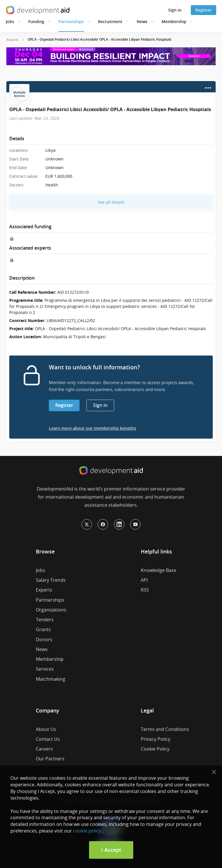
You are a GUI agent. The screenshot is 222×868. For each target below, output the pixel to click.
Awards (12, 40)
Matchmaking (51, 679)
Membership (174, 21)
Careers (44, 749)
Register (203, 10)
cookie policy (87, 831)
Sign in (175, 10)
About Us (46, 729)
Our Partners (50, 759)
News (142, 21)
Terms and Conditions (165, 729)
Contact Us (48, 739)
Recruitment (110, 21)
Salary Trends (51, 580)
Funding (36, 21)
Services (45, 669)
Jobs (10, 21)
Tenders (45, 620)
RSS (145, 590)
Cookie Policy (155, 749)
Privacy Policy (156, 739)
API (144, 580)
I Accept (111, 850)
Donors (44, 639)
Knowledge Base (159, 570)
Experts (44, 590)
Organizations (51, 610)
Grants (43, 629)
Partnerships (71, 21)
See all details (111, 202)
